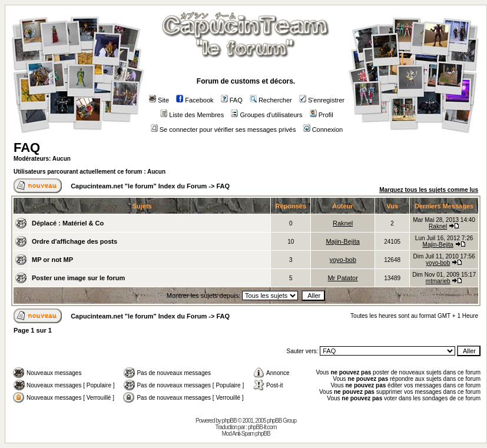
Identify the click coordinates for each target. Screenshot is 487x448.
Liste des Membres (192, 115)
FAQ (232, 100)
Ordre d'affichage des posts (74, 241)
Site (159, 100)
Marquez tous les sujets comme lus (429, 190)
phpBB (229, 421)
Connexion (323, 130)
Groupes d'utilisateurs (266, 115)
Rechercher (271, 100)
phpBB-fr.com (262, 427)
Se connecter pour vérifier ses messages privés (223, 130)
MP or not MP (52, 260)
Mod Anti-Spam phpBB (246, 434)
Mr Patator (342, 278)
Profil (322, 115)
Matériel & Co (83, 223)
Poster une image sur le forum (78, 278)
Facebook (195, 100)
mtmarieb (438, 281)
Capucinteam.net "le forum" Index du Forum (139, 186)
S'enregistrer (322, 100)
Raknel (343, 223)
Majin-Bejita (342, 241)
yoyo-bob (343, 260)
